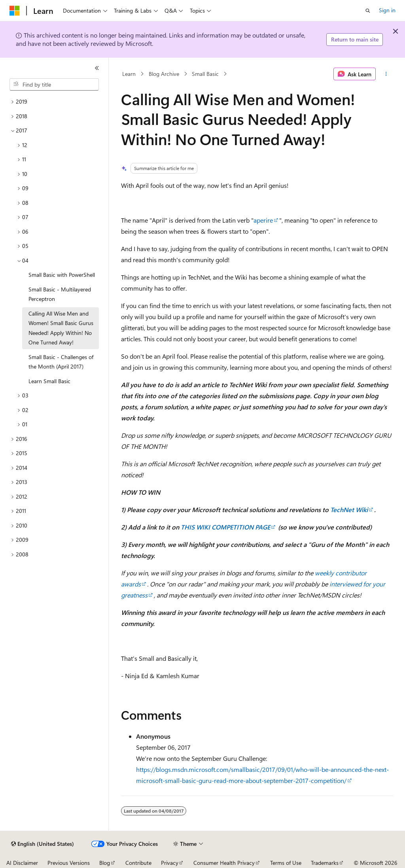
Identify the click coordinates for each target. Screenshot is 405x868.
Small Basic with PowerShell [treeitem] (62, 275)
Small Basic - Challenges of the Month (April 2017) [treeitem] (61, 362)
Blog (105, 863)
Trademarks (325, 863)
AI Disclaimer (22, 863)
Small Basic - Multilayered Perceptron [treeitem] (60, 294)
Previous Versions (69, 863)
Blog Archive (164, 74)
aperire (263, 220)
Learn (129, 74)
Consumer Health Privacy (224, 863)
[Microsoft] (15, 11)
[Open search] (368, 11)
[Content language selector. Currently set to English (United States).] (43, 844)
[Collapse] (97, 68)
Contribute (138, 863)
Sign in (387, 10)
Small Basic (205, 74)
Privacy (170, 863)
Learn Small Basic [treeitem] (49, 381)
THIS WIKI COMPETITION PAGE (225, 527)
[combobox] (54, 85)
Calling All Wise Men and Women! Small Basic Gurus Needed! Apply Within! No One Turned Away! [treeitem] (61, 328)
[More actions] (386, 74)
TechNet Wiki (349, 510)
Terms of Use (286, 863)
